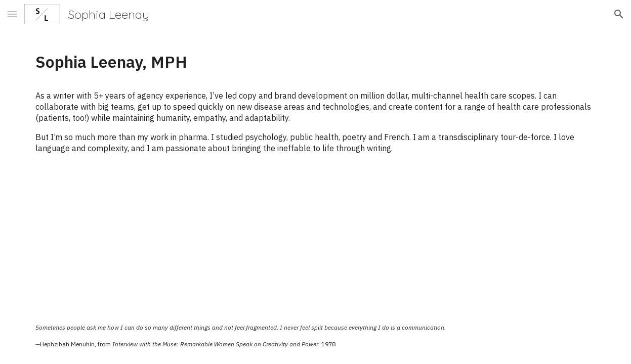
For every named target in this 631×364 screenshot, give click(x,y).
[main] (315, 62)
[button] (12, 14)
